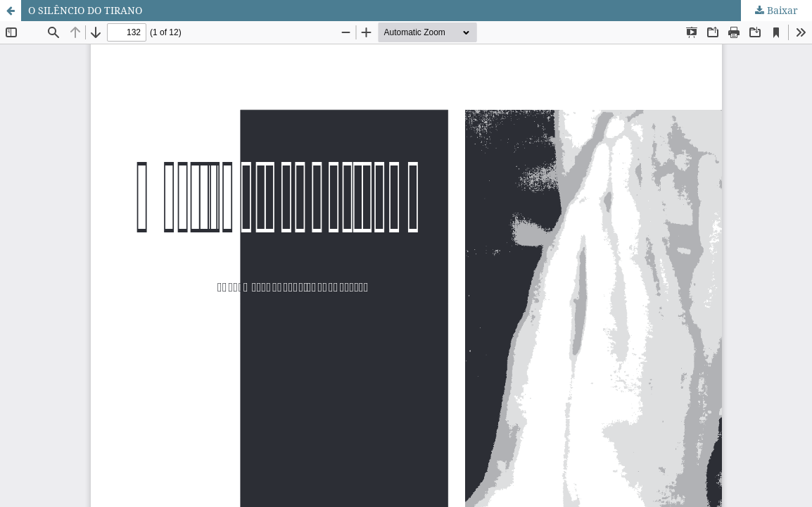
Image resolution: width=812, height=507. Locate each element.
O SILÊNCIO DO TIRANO (85, 10)
